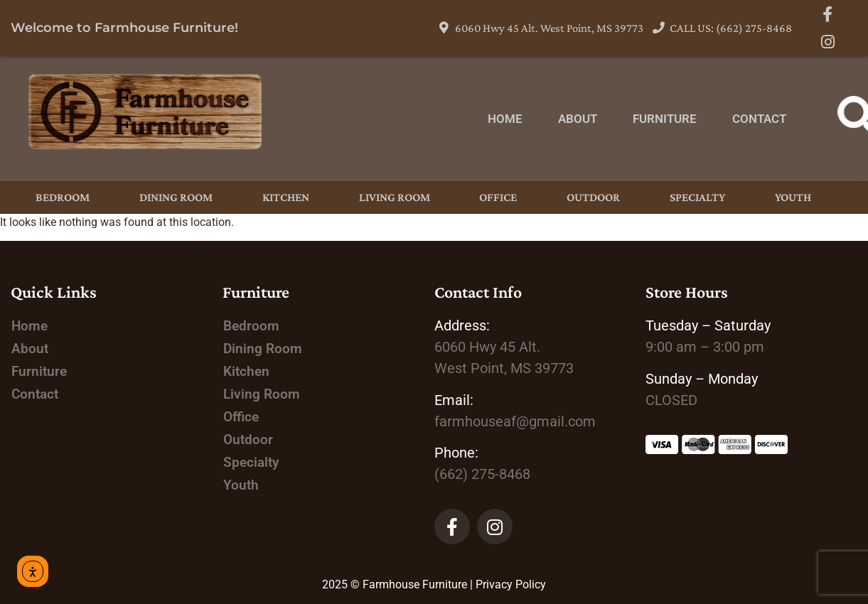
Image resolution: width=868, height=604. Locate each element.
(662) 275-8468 (482, 474)
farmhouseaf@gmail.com (515, 421)
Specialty (697, 197)
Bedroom (63, 197)
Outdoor (593, 197)
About (578, 119)
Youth (793, 197)
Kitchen (286, 197)
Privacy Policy (511, 584)
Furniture (665, 119)
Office (498, 197)
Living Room (395, 197)
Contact (759, 119)
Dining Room (176, 197)
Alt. (487, 347)
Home (505, 119)
